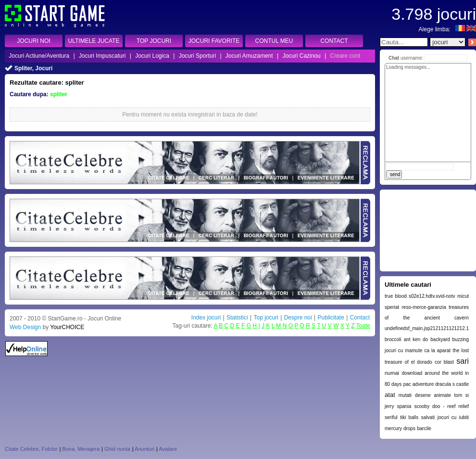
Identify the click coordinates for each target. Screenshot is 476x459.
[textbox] (404, 42)
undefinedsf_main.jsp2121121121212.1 (427, 328)
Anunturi (144, 449)
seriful (391, 417)
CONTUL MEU (274, 41)
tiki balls (409, 417)
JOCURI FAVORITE (214, 41)
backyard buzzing (450, 339)
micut (463, 296)
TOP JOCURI (154, 41)
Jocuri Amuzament (249, 56)
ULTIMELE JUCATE (94, 41)
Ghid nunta (117, 449)
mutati (405, 395)
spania (404, 406)
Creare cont (345, 56)
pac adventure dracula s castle (436, 384)
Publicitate (331, 318)
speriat (392, 307)
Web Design (25, 327)
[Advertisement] (428, 230)
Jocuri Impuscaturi (102, 56)
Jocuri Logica (152, 56)
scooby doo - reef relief (441, 406)
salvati (428, 417)
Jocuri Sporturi (197, 56)
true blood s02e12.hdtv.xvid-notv (420, 296)
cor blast (444, 362)
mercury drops (400, 428)
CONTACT (334, 41)
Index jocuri (206, 318)
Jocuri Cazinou (301, 56)
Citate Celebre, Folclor (31, 449)
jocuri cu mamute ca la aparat (418, 351)
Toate (363, 326)
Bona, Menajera (81, 449)
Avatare (168, 449)
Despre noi (298, 318)
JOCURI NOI (33, 41)
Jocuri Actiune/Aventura (39, 56)
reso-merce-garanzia (424, 307)
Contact (360, 318)
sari (463, 361)
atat (390, 395)
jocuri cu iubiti (453, 417)
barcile (424, 428)
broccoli (393, 339)
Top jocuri (266, 318)
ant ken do (416, 339)
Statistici (237, 318)
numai (392, 373)
